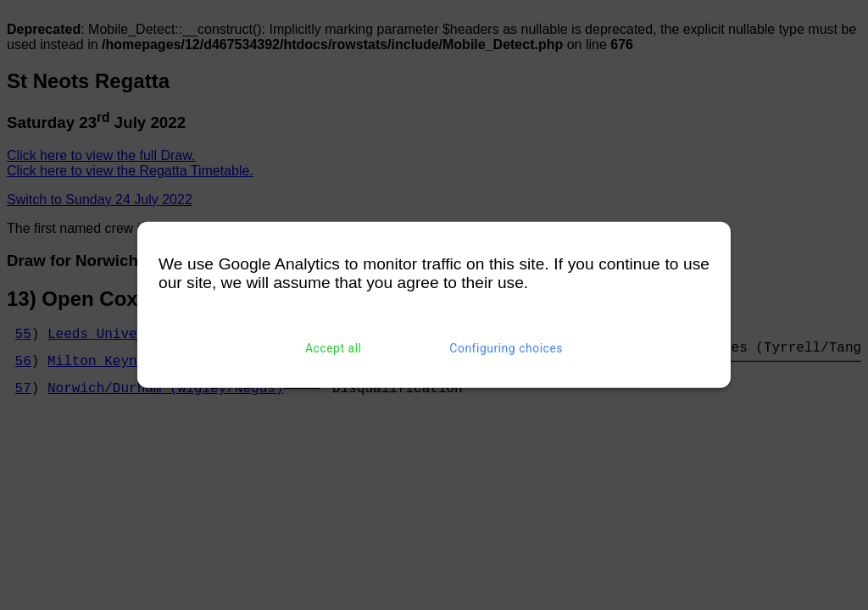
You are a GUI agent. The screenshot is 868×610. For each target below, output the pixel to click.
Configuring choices (506, 348)
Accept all (334, 348)
